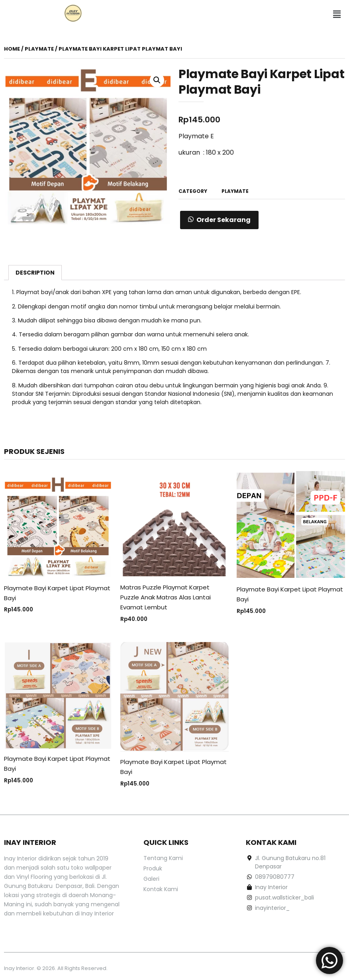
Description (35, 273)
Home (12, 49)
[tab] (35, 273)
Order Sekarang (224, 220)
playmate (39, 49)
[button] (337, 15)
